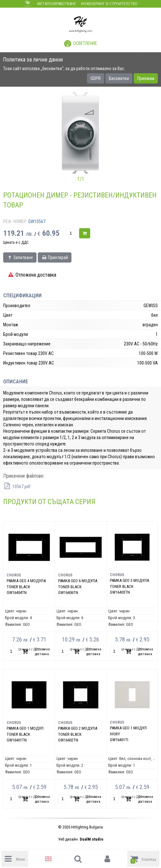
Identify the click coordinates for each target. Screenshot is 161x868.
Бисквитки (119, 78)
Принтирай (55, 257)
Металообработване (57, 4)
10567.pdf (17, 487)
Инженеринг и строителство (109, 4)
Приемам (146, 78)
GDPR (96, 78)
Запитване (20, 257)
